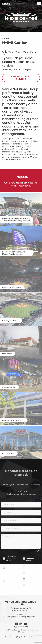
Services (13, 637)
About (6, 637)
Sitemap (21, 632)
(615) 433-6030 (21, 627)
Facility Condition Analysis (18, 69)
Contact (27, 637)
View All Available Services (21, 78)
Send (34, 590)
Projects (20, 637)
